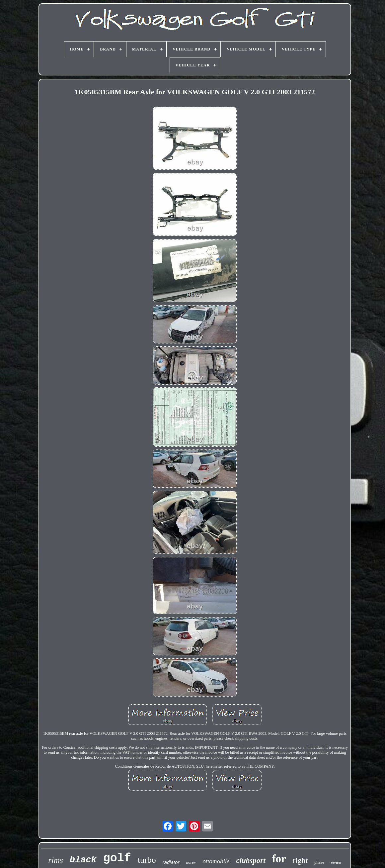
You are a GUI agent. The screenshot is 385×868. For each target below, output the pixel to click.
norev (191, 862)
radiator (171, 862)
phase (319, 862)
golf (117, 858)
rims (55, 860)
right (300, 860)
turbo (147, 860)
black (83, 860)
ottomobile (216, 861)
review (336, 862)
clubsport (251, 861)
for (279, 859)
